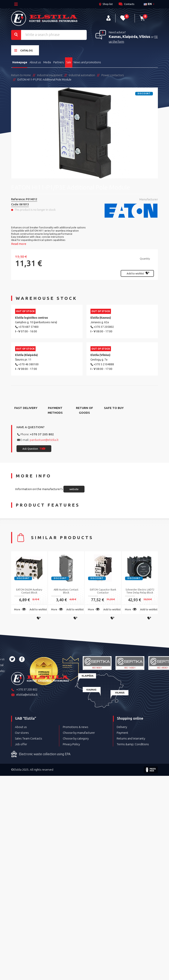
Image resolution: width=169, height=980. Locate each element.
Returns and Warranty (131, 738)
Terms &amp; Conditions (133, 744)
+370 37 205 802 (42, 433)
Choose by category (76, 738)
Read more (19, 243)
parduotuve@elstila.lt (44, 439)
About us (36, 62)
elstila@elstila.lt (24, 694)
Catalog (24, 50)
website (74, 489)
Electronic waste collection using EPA (41, 754)
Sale (70, 62)
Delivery (122, 726)
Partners (59, 62)
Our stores (22, 732)
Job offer (21, 744)
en (148, 4)
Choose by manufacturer (79, 732)
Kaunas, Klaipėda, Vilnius (130, 36)
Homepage (20, 62)
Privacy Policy (71, 744)
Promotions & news (76, 726)
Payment (122, 732)
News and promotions (88, 62)
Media (48, 62)
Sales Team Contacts (29, 738)
